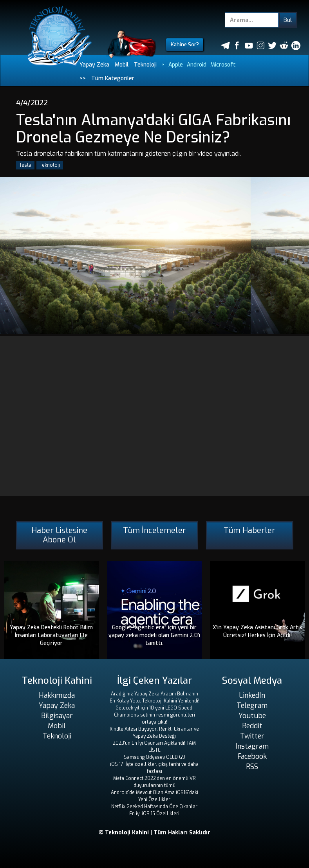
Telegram (252, 706)
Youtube (252, 716)
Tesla (25, 165)
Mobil (122, 65)
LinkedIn (252, 695)
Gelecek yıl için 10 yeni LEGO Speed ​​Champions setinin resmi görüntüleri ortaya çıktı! (154, 715)
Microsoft (223, 65)
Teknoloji (145, 65)
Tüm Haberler (249, 530)
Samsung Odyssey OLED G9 (154, 757)
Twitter (252, 736)
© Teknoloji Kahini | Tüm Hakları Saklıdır (154, 833)
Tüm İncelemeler (154, 530)
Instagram (252, 746)
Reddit (252, 726)
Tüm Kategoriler (113, 78)
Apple (176, 65)
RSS (252, 767)
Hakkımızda (57, 695)
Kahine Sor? (185, 44)
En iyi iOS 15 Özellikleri (154, 814)
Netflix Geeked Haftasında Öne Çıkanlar (154, 807)
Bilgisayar (57, 716)
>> (83, 78)
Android (197, 65)
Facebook (252, 756)
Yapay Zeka (94, 65)
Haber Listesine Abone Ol (59, 535)
